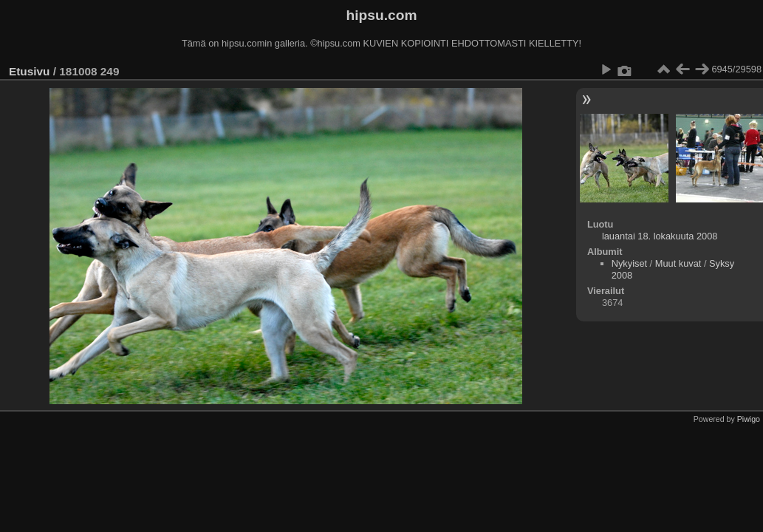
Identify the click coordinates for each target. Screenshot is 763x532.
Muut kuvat (678, 263)
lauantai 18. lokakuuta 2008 (660, 236)
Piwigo (749, 419)
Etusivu (29, 71)
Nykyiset (629, 263)
